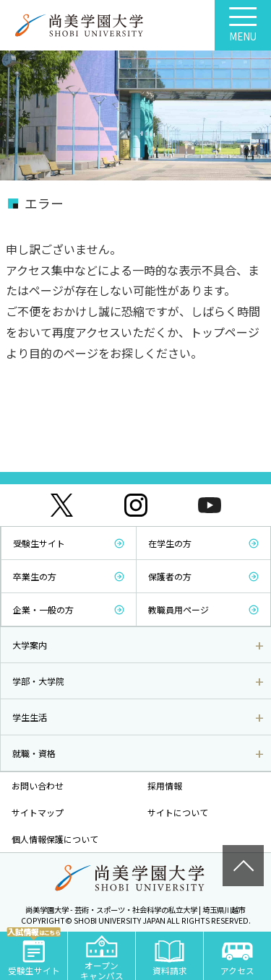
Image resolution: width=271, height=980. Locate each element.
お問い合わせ (38, 786)
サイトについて (178, 812)
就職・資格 (34, 753)
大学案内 (30, 645)
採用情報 (165, 786)
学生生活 (30, 717)
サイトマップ (38, 812)
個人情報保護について (55, 839)
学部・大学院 (38, 681)
